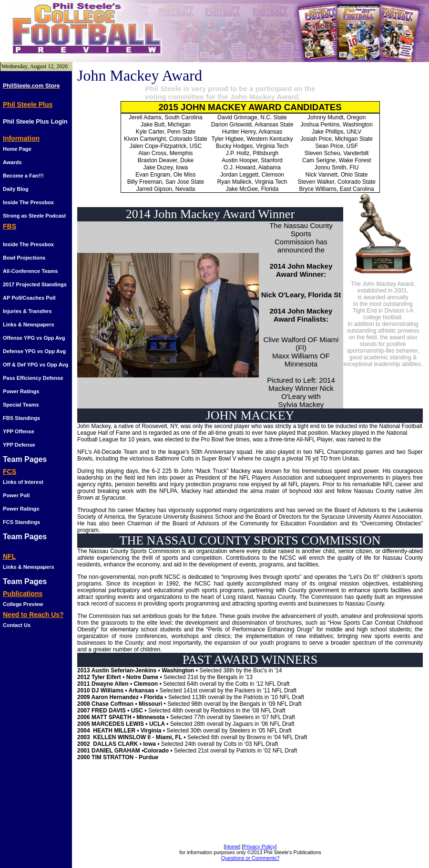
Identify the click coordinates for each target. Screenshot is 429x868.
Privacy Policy (259, 847)
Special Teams (21, 405)
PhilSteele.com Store (31, 86)
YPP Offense (19, 431)
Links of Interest (23, 482)
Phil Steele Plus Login (35, 121)
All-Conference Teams (30, 271)
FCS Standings (21, 522)
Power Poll (16, 495)
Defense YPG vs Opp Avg (34, 351)
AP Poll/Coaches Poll (29, 298)
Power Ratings (21, 391)
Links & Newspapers (29, 324)
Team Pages (25, 459)
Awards (12, 162)
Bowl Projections (24, 258)
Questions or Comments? (250, 858)
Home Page (17, 149)
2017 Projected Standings (35, 284)
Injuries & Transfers (27, 311)
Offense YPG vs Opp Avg (34, 338)
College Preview (23, 604)
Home (232, 847)
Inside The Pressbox (28, 202)
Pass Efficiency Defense (33, 378)
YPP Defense (19, 445)
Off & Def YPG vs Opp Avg (36, 365)
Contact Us (17, 625)
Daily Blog (16, 189)
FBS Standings (21, 418)
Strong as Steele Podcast (34, 216)
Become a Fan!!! (23, 176)
